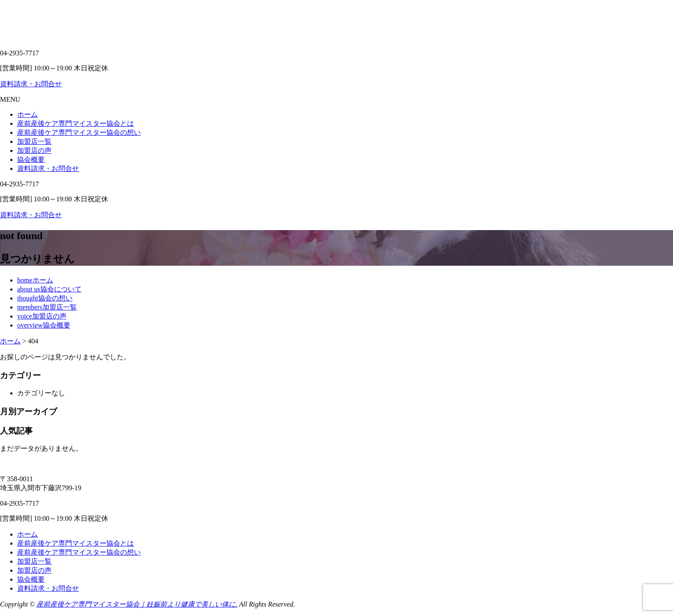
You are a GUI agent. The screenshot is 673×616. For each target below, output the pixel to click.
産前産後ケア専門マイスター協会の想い (79, 132)
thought (45, 298)
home (35, 280)
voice (42, 316)
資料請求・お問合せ (31, 84)
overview (44, 325)
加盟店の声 (34, 150)
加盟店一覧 (34, 141)
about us (49, 289)
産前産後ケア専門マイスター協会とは (76, 123)
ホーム (27, 114)
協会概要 (31, 159)
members (47, 307)
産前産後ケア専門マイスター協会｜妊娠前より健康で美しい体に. (137, 604)
